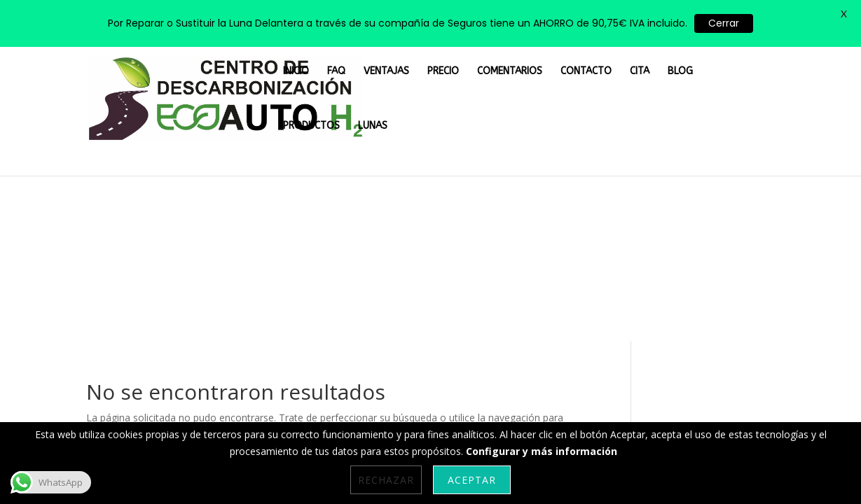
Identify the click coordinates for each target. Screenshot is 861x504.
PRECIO (461, 58)
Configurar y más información (542, 451)
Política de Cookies (252, 346)
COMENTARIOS (517, 58)
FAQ (373, 58)
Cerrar (724, 23)
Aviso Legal (343, 346)
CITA (627, 58)
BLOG (661, 58)
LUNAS (762, 58)
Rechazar (386, 480)
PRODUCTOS (711, 58)
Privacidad (413, 346)
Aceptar (472, 480)
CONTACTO (583, 58)
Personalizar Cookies (137, 346)
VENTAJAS (414, 58)
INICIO (340, 58)
